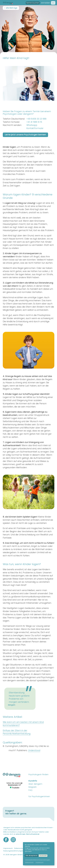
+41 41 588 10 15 (34, 122)
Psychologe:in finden (38, 774)
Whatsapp (32, 125)
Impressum (8, 848)
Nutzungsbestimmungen (13, 851)
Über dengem (35, 784)
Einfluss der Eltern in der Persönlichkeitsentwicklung (17, 732)
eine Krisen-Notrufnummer (28, 834)
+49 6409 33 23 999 (36, 119)
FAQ (30, 790)
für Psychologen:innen (39, 796)
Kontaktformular (35, 128)
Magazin (33, 787)
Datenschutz (19, 848)
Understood (34, 750)
